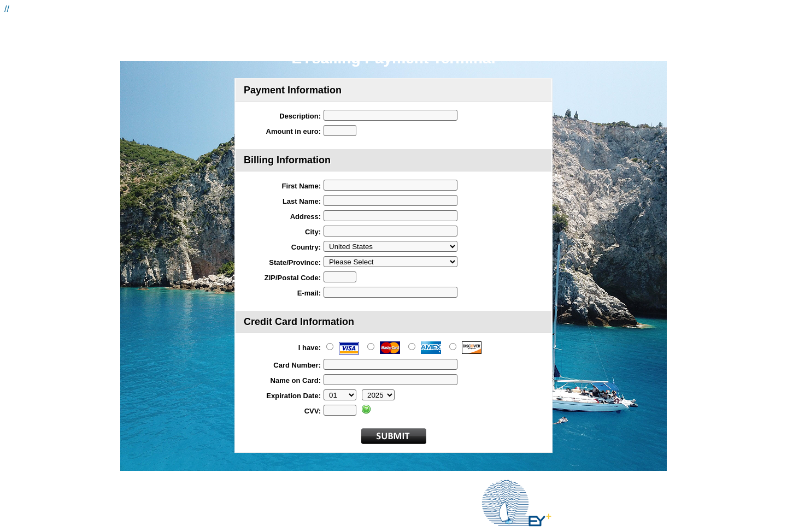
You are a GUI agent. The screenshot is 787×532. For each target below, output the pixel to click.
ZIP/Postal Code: (293, 278)
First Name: (301, 186)
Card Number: (297, 365)
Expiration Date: (293, 396)
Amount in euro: (293, 131)
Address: (306, 217)
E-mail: (309, 293)
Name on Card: (296, 380)
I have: (310, 348)
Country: (306, 247)
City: (313, 232)
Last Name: (302, 201)
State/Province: (295, 262)
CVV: (313, 411)
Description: (300, 116)
